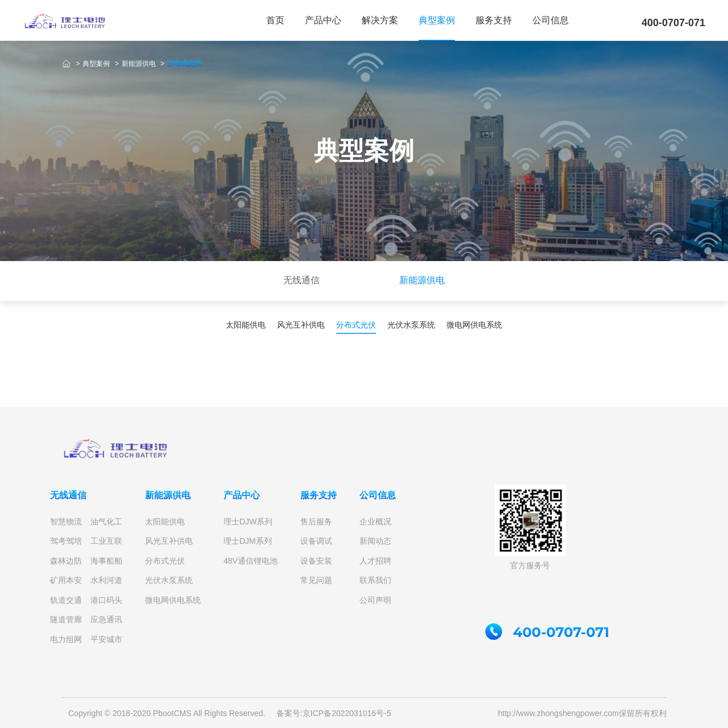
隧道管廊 (66, 619)
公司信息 (551, 20)
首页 (275, 20)
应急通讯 (106, 619)
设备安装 (316, 561)
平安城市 (106, 639)
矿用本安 (66, 580)
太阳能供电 (165, 522)
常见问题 (316, 580)
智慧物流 (66, 522)
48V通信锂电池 (251, 561)
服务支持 (494, 20)
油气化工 (106, 522)
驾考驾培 (66, 541)
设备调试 (316, 541)
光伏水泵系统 (169, 580)
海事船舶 (106, 561)
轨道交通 (66, 600)
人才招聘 (375, 561)
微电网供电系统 (173, 600)
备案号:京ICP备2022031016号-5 (334, 713)
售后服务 (316, 522)
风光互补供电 (169, 541)
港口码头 (106, 600)
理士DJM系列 (248, 541)
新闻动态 (375, 541)
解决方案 (380, 20)
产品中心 (323, 20)
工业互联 (106, 541)
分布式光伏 (184, 64)
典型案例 (437, 20)
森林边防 (66, 561)
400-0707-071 (673, 23)
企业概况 (375, 522)
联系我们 (375, 580)
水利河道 (106, 580)
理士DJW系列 (248, 522)
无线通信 (68, 495)
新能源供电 (140, 64)
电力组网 (66, 639)
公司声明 (375, 600)
